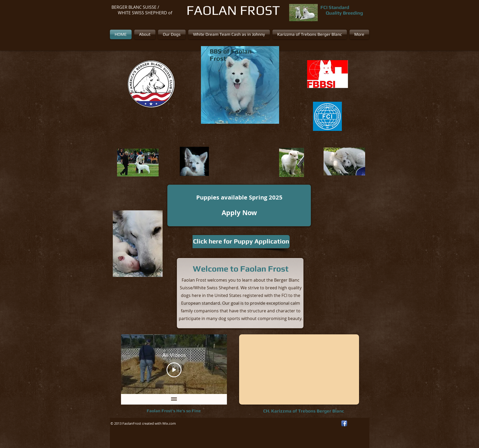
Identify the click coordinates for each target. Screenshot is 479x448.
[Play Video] (174, 370)
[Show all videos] (174, 399)
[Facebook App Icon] (344, 423)
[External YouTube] (299, 369)
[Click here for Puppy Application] (241, 242)
